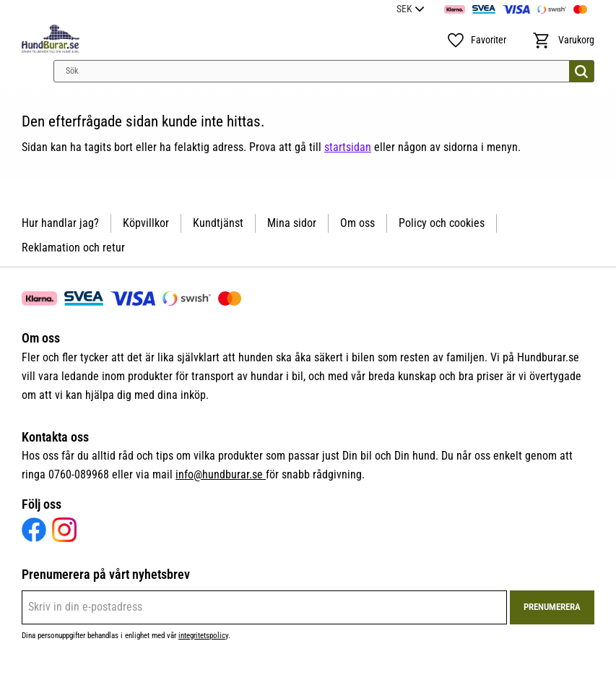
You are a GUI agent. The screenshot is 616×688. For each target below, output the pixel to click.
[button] (476, 40)
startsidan (348, 147)
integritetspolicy (203, 636)
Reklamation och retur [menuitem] (73, 248)
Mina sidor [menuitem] (292, 223)
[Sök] (581, 71)
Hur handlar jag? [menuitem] (60, 223)
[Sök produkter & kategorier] (324, 71)
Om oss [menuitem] (357, 223)
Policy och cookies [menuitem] (442, 223)
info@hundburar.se (221, 474)
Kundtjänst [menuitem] (218, 223)
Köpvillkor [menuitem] (146, 223)
